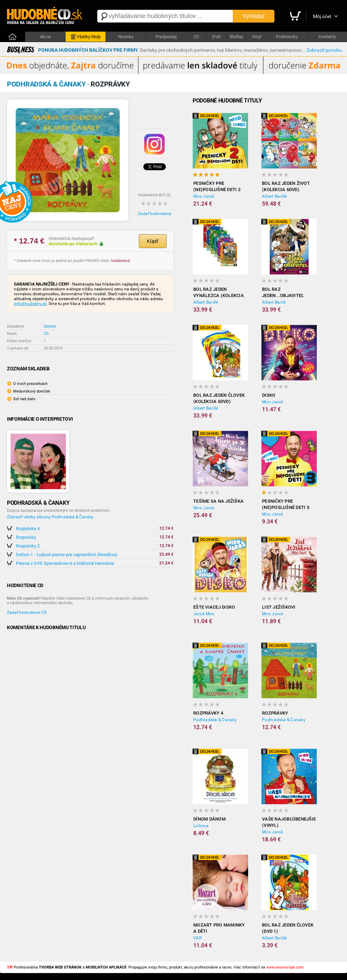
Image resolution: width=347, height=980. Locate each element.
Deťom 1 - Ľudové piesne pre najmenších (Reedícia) (67, 555)
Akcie (45, 37)
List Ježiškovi (279, 607)
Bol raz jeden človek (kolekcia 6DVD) (219, 398)
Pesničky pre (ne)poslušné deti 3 (286, 504)
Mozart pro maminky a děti (219, 928)
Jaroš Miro (204, 614)
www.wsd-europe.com (285, 967)
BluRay (236, 37)
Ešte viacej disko (214, 607)
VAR (197, 938)
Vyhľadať (254, 16)
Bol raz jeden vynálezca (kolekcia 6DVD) (219, 293)
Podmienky (287, 37)
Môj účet (322, 16)
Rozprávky (26, 537)
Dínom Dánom (209, 819)
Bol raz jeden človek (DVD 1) (288, 928)
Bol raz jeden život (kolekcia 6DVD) (286, 186)
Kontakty (327, 37)
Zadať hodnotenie (154, 214)
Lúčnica (201, 826)
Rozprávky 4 (28, 529)
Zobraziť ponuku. (325, 50)
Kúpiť (153, 241)
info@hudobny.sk (30, 304)
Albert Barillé (274, 196)
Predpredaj (166, 37)
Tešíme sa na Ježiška (218, 501)
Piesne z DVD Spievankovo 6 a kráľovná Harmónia (65, 563)
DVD (217, 37)
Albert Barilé (274, 302)
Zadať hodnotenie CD (27, 612)
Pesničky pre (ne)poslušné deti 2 (217, 186)
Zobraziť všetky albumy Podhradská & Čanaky (50, 517)
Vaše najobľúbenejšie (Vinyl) (289, 822)
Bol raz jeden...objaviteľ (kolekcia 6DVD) (283, 293)
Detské (50, 326)
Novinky (126, 37)
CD (196, 37)
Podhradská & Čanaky (215, 720)
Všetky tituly (86, 37)
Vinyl (257, 37)
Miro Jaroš (204, 196)
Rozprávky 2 (28, 546)
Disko (269, 395)
